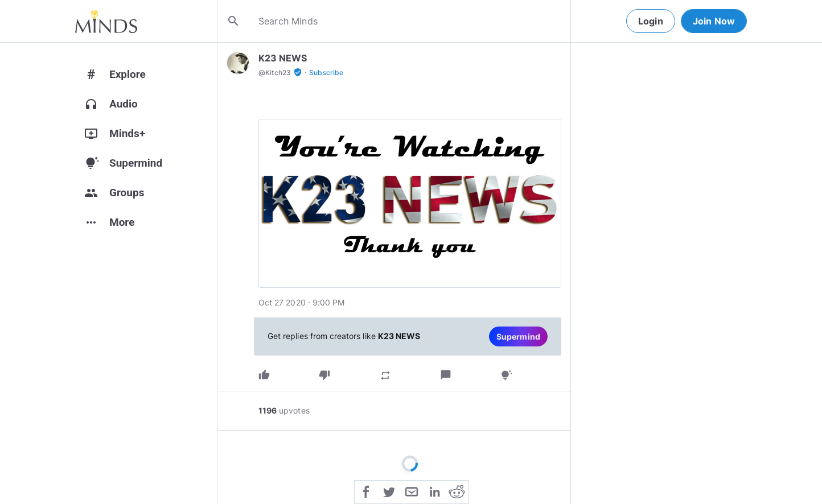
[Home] (106, 21)
